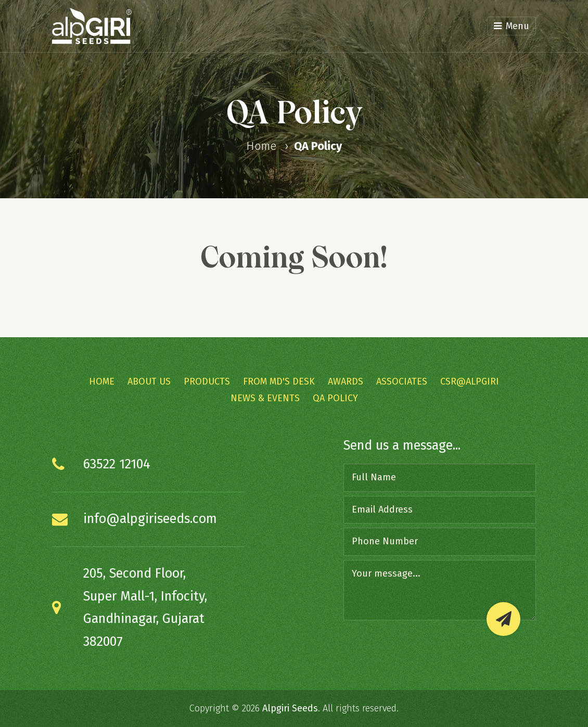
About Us (149, 381)
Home (261, 146)
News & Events (265, 398)
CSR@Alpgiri (470, 381)
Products (207, 381)
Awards (346, 381)
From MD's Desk (279, 381)
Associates (402, 381)
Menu (512, 26)
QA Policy (318, 146)
